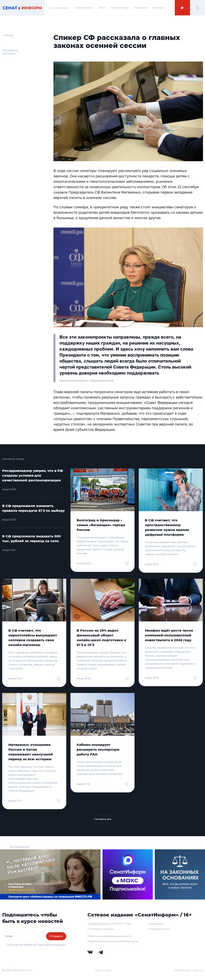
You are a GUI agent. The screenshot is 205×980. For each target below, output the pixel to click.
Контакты (159, 8)
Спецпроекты (84, 8)
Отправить (56, 936)
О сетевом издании (101, 929)
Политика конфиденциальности (109, 936)
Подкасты (141, 8)
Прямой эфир (120, 8)
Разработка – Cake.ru (189, 970)
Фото (102, 8)
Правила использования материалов (113, 941)
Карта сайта (103, 970)
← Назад (8, 35)
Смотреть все (103, 819)
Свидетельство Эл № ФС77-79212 (109, 924)
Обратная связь (159, 929)
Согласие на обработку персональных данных (36, 945)
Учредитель (156, 924)
